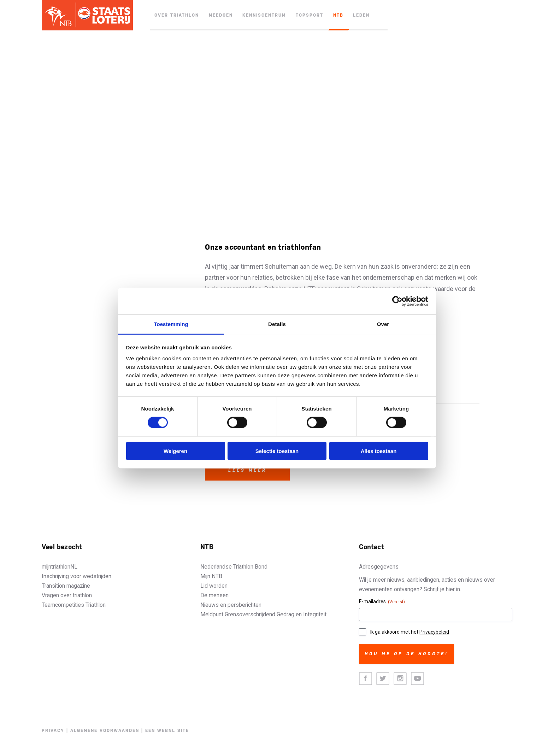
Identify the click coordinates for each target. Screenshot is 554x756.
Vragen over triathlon (67, 595)
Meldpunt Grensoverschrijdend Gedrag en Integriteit (263, 614)
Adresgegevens (379, 567)
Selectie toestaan (277, 451)
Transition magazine (66, 586)
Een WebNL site (167, 731)
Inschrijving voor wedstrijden (76, 576)
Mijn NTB (211, 576)
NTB (338, 15)
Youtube (417, 679)
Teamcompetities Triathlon (74, 605)
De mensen (214, 595)
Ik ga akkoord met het (410, 632)
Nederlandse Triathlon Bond (234, 567)
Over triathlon (177, 15)
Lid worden (214, 586)
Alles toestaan (379, 451)
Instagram (400, 679)
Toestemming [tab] (171, 324)
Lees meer (247, 470)
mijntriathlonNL (60, 567)
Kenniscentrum (264, 15)
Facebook (366, 679)
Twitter (383, 679)
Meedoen (221, 15)
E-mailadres (382, 602)
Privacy (53, 731)
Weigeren (175, 451)
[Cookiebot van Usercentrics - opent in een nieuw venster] (397, 301)
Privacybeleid (434, 632)
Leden (361, 15)
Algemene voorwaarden (105, 731)
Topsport (310, 15)
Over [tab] (383, 324)
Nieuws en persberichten (231, 605)
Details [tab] (277, 324)
